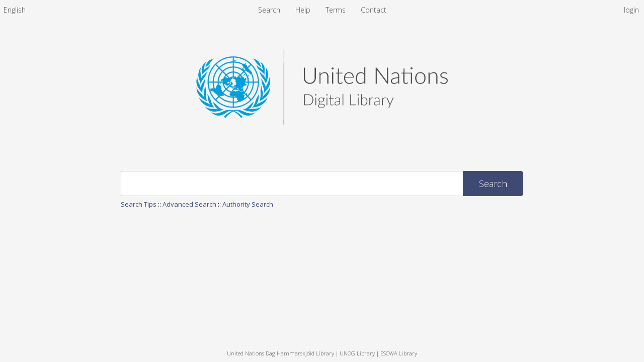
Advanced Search (189, 204)
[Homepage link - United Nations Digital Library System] (322, 122)
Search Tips (139, 204)
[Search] (292, 184)
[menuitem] (15, 10)
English (15, 10)
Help (304, 10)
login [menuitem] (631, 10)
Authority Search (248, 204)
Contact (374, 10)
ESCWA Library (399, 353)
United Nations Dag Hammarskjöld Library (280, 353)
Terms (337, 10)
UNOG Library (357, 353)
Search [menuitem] (269, 10)
